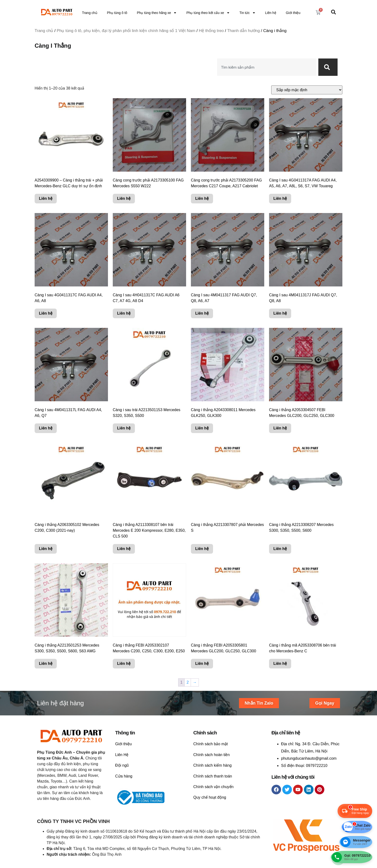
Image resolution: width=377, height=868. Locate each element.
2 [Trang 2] (188, 682)
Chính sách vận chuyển (213, 787)
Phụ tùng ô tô (117, 13)
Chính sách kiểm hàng (212, 765)
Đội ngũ (122, 765)
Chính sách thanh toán (213, 776)
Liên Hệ (122, 755)
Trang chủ (90, 13)
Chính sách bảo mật (210, 744)
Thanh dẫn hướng (244, 31)
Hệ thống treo (211, 31)
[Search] (328, 67)
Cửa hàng (124, 776)
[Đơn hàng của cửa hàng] (307, 90)
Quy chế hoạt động (210, 797)
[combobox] (267, 67)
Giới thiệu (293, 13)
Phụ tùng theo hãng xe (157, 13)
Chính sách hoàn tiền (211, 755)
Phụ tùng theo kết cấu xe (208, 13)
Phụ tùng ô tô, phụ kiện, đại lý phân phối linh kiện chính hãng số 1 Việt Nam (126, 31)
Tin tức (248, 13)
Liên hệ (271, 13)
